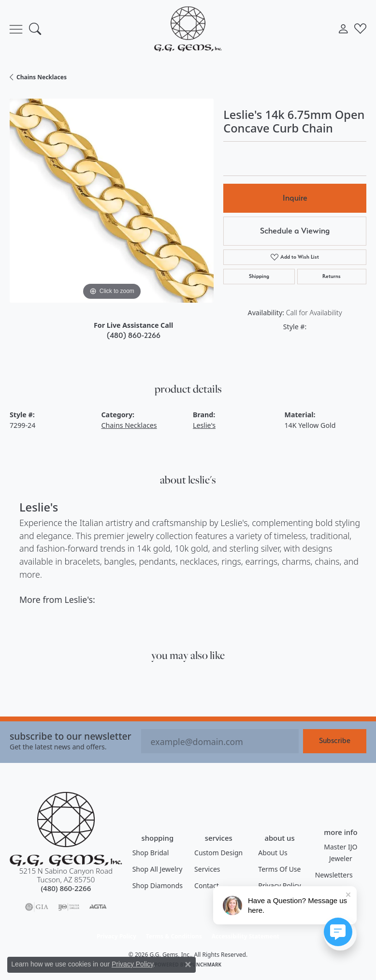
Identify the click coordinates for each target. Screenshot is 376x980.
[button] (35, 29)
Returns (332, 276)
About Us (273, 853)
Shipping (259, 276)
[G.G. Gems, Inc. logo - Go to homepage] (188, 29)
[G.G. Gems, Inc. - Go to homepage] (66, 829)
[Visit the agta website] (98, 907)
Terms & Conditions (174, 936)
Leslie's (204, 425)
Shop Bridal (151, 853)
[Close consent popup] (188, 965)
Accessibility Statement (246, 936)
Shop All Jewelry (158, 869)
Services (207, 869)
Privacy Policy (116, 936)
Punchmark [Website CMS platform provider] (206, 965)
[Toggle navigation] (16, 29)
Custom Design (218, 853)
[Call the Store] (66, 888)
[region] (112, 201)
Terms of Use (279, 869)
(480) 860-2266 (134, 335)
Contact (207, 885)
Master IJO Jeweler (340, 853)
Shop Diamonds (158, 885)
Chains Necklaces (42, 77)
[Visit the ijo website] (69, 907)
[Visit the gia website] (37, 907)
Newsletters (334, 875)
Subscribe (335, 740)
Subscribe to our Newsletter (71, 736)
